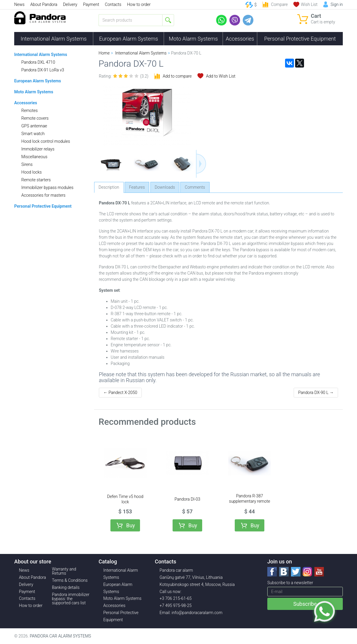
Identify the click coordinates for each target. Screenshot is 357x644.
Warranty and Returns (64, 571)
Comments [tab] (195, 187)
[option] (112, 164)
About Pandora (44, 4)
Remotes (29, 110)
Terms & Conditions (70, 580)
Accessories (240, 39)
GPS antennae (34, 126)
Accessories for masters (43, 195)
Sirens (27, 164)
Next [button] (201, 164)
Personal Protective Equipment (300, 39)
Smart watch (33, 134)
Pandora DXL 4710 (38, 62)
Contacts (113, 4)
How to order (139, 4)
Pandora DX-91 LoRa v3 (43, 70)
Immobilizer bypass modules (47, 188)
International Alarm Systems (54, 39)
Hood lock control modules (46, 141)
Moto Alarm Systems (193, 39)
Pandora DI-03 (187, 499)
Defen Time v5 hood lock (125, 499)
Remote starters (36, 180)
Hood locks (32, 172)
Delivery (70, 4)
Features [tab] (137, 187)
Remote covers (35, 118)
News (19, 4)
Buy (131, 525)
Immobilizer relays (38, 149)
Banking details (66, 587)
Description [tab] (109, 187)
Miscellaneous (34, 157)
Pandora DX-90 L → (316, 393)
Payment (91, 4)
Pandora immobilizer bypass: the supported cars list (71, 599)
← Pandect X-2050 (120, 393)
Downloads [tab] (165, 187)
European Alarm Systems (129, 39)
